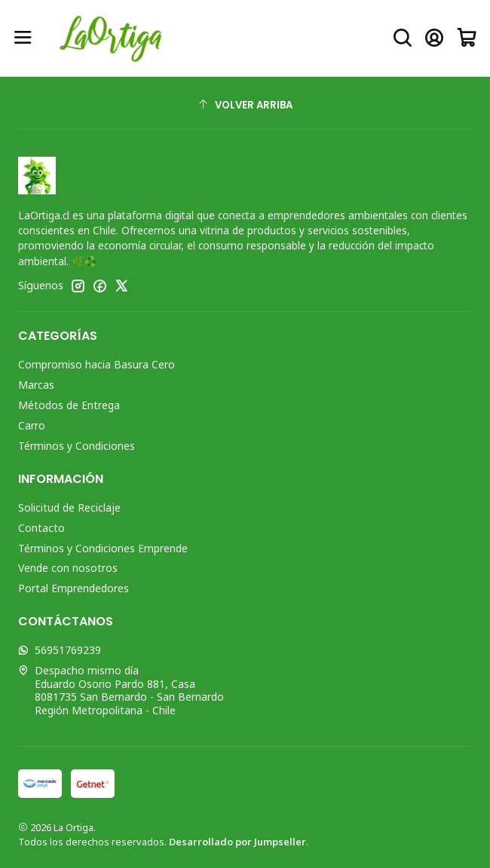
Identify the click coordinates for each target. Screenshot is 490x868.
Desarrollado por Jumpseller (237, 842)
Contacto (41, 528)
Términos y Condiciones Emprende (103, 548)
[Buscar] (403, 38)
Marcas (36, 385)
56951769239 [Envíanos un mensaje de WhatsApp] (60, 650)
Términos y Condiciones (77, 446)
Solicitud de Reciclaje (69, 507)
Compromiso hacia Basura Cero (96, 364)
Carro (32, 425)
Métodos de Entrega (69, 405)
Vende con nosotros (68, 568)
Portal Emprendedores (73, 588)
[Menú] (23, 38)
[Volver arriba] (245, 105)
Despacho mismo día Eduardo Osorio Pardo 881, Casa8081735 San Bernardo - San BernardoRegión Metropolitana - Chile (121, 690)
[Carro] (467, 38)
